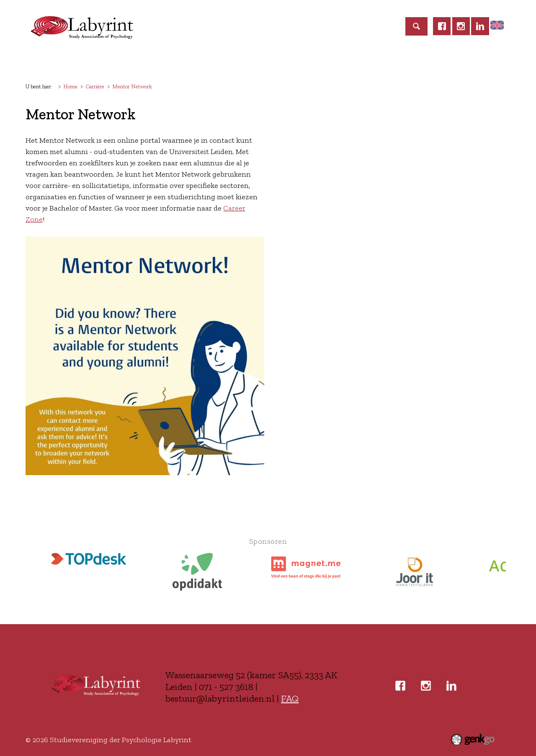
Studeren (303, 61)
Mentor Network (132, 86)
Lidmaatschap (131, 61)
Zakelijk (394, 61)
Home (41, 62)
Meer (477, 61)
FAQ (290, 698)
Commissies (251, 61)
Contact (438, 61)
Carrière (350, 61)
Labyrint (76, 61)
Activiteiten (193, 61)
